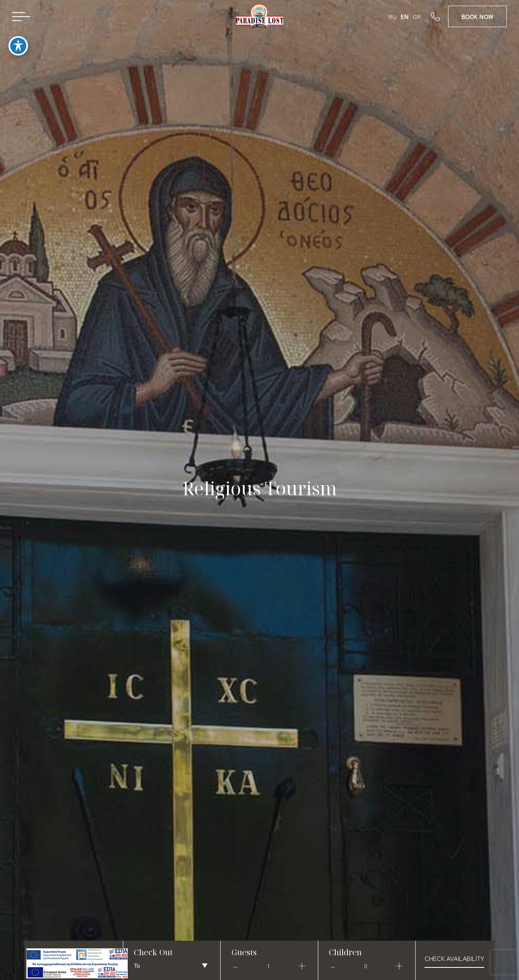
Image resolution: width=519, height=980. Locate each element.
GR (417, 16)
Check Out (153, 952)
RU (392, 16)
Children (345, 952)
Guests (244, 952)
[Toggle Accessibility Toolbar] (18, 37)
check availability (454, 958)
